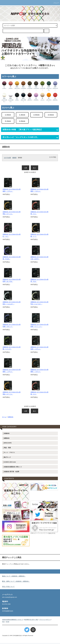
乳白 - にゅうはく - (4, 100)
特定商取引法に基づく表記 (31, 621)
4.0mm (39, 122)
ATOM (7, 623)
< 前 (26, 169)
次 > (34, 169)
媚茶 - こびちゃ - (30, 88)
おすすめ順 (7, 159)
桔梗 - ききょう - (55, 88)
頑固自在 (11, 418)
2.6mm (8, 122)
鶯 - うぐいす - (42, 88)
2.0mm (39, 115)
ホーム (4, 418)
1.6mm (24, 115)
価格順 (14, 159)
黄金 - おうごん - (17, 88)
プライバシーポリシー (45, 621)
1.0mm (8, 115)
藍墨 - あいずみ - (23, 100)
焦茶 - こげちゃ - (36, 88)
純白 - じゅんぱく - (11, 100)
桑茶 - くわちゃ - (23, 88)
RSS (3, 623)
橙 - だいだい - (49, 100)
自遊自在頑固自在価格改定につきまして (13, 621)
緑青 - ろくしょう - (49, 88)
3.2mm (24, 122)
